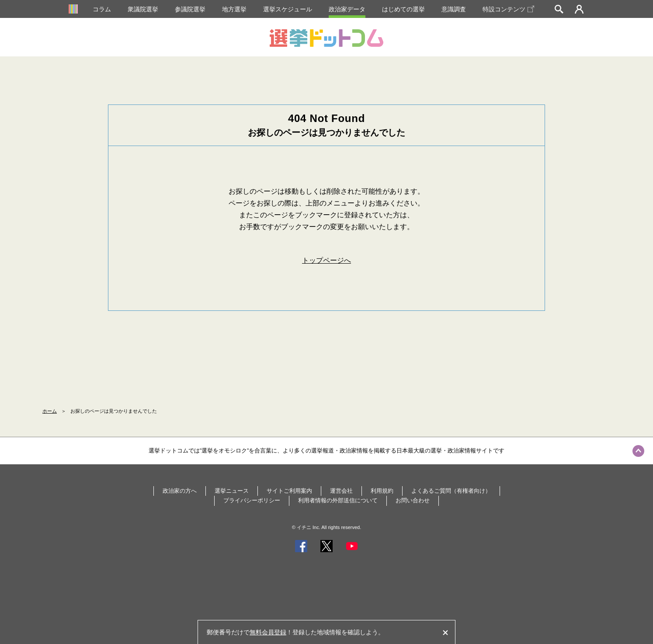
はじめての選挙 (403, 9)
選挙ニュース (232, 491)
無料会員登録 (268, 632)
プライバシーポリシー (252, 500)
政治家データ (347, 9)
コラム (102, 9)
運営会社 (341, 491)
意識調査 (454, 9)
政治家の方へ (180, 491)
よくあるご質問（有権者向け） (451, 491)
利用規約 (382, 491)
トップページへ (326, 260)
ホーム (50, 411)
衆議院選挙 (143, 9)
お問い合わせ (413, 500)
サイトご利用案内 (289, 491)
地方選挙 (234, 9)
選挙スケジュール (288, 9)
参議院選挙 (190, 9)
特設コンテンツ (508, 9)
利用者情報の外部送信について (338, 500)
